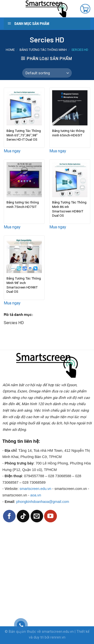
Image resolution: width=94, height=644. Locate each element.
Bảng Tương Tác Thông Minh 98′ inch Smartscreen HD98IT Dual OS (24, 285)
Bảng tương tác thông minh (43, 50)
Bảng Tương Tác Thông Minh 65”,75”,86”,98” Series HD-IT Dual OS (24, 135)
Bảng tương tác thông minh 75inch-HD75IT (23, 204)
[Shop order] (47, 73)
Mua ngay (12, 151)
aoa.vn (36, 495)
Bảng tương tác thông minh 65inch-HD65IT (68, 133)
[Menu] (8, 9)
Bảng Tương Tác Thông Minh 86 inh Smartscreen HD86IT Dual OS (69, 209)
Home (10, 50)
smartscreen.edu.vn (35, 489)
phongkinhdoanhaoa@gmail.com (43, 502)
